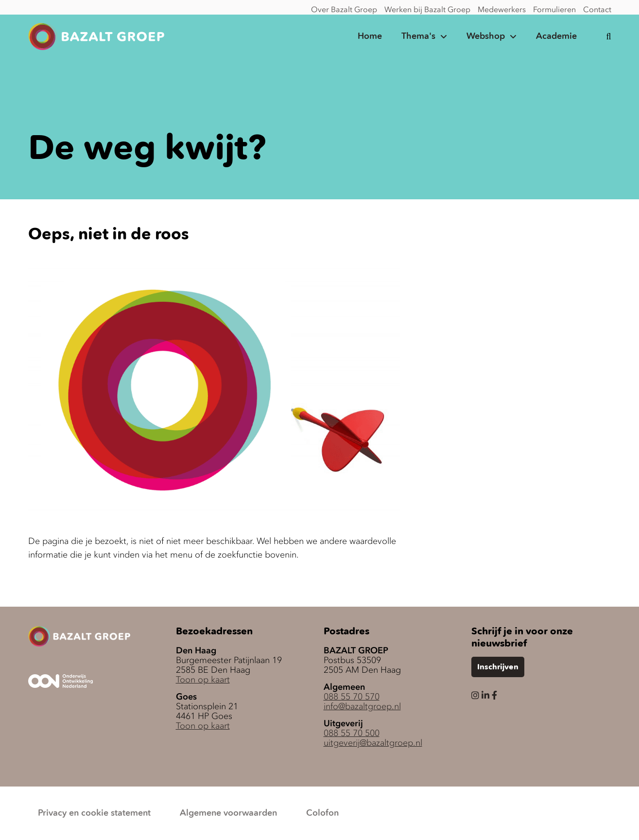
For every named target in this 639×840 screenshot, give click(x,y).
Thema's (418, 36)
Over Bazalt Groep (344, 9)
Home (370, 36)
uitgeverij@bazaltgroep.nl (373, 743)
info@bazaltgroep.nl (362, 706)
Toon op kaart (203, 680)
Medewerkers (502, 9)
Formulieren (554, 9)
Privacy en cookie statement (94, 813)
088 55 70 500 (352, 733)
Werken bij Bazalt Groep (427, 9)
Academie (556, 36)
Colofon (322, 813)
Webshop (486, 36)
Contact (597, 9)
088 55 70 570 (352, 697)
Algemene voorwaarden (228, 813)
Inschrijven (498, 667)
